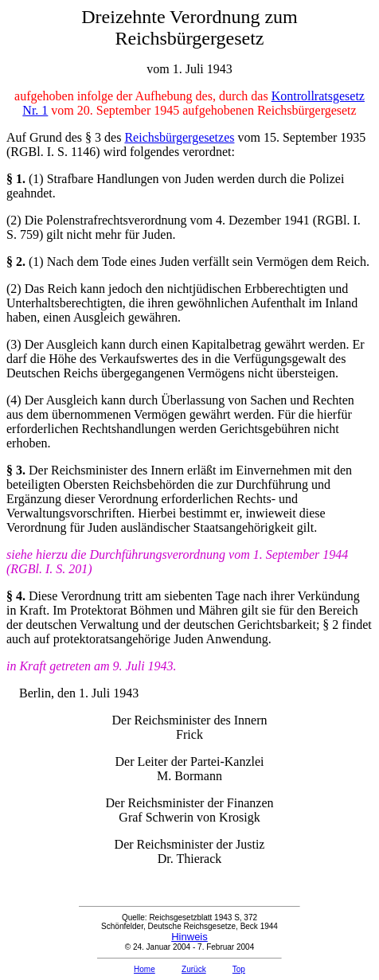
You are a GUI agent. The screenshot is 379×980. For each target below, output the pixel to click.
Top (239, 969)
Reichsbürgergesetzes (179, 137)
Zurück (194, 969)
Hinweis (189, 937)
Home (145, 969)
